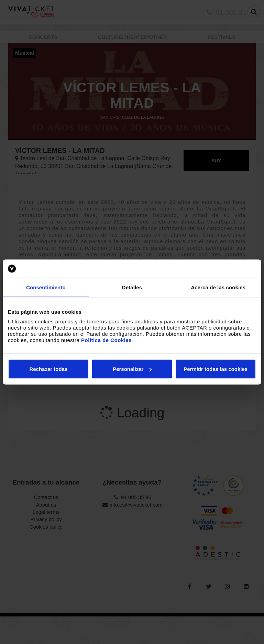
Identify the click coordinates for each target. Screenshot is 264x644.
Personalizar (132, 369)
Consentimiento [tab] (46, 287)
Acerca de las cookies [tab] (218, 287)
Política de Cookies (106, 340)
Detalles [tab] (132, 287)
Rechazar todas (48, 369)
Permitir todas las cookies (216, 369)
